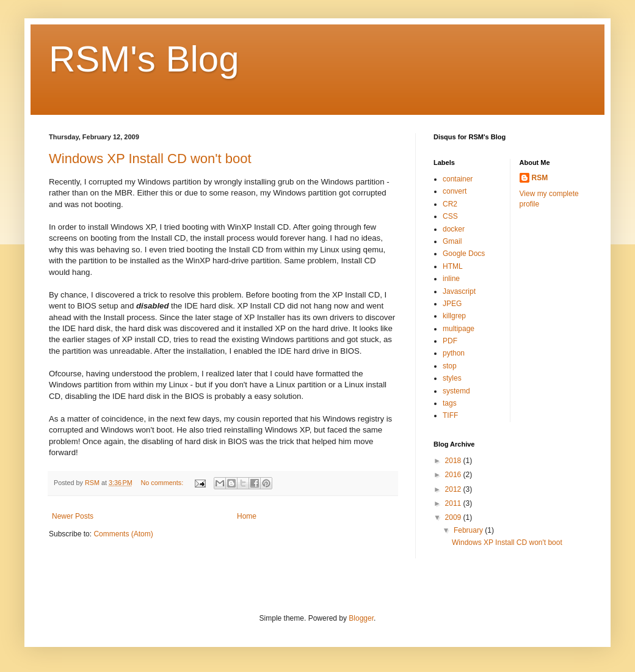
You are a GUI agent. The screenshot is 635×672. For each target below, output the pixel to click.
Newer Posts (73, 516)
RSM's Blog (144, 59)
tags (450, 403)
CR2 (450, 204)
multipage (459, 329)
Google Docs (464, 254)
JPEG (452, 304)
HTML (453, 266)
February (469, 530)
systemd (456, 391)
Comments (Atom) (123, 534)
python (454, 353)
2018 (454, 461)
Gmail (452, 241)
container (458, 179)
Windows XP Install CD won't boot (150, 159)
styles (452, 378)
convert (455, 191)
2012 (454, 489)
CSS (450, 216)
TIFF (450, 415)
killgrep (454, 316)
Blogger (361, 618)
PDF (450, 341)
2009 (454, 517)
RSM (540, 178)
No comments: (163, 483)
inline (451, 279)
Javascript (459, 291)
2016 (454, 475)
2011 (454, 503)
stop (450, 366)
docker (454, 229)
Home (247, 516)
